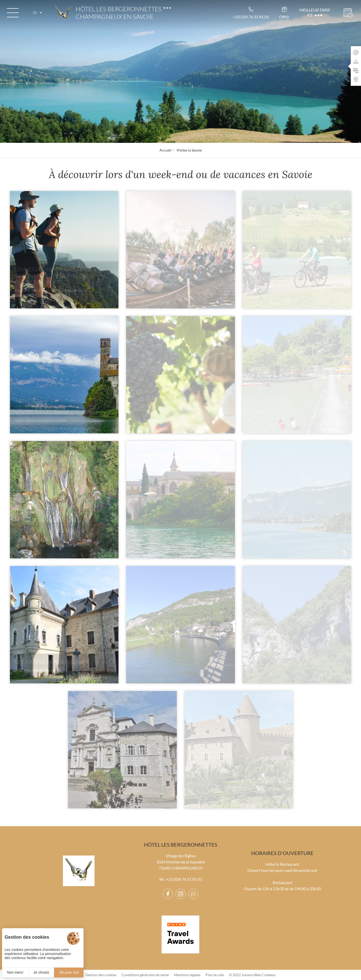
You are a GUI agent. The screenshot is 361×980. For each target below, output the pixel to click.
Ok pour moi (69, 972)
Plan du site (215, 975)
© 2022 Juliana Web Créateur (252, 975)
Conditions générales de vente (145, 975)
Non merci (15, 972)
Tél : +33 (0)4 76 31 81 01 (180, 879)
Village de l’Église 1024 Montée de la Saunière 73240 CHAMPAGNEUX (181, 862)
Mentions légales (187, 975)
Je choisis (41, 972)
